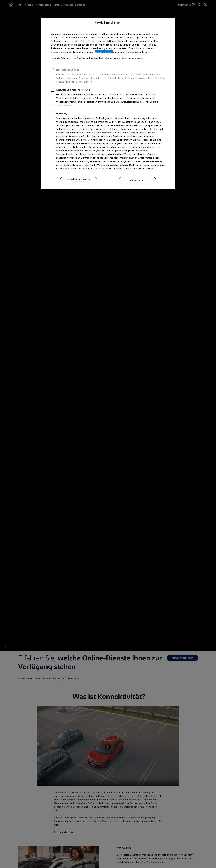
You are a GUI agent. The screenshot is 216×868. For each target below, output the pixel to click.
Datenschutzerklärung (137, 52)
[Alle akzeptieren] (137, 180)
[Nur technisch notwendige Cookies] (79, 180)
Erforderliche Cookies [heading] (65, 70)
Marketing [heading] (59, 114)
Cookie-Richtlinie (104, 52)
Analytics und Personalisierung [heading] (70, 90)
